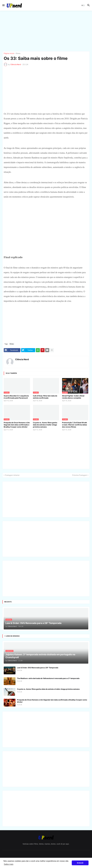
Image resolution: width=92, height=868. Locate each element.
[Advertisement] (46, 31)
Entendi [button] (80, 863)
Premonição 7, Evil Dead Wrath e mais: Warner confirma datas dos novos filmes (75, 425)
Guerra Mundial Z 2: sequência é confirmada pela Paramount (16, 397)
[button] (3, 5)
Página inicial (9, 53)
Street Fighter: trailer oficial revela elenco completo (73, 397)
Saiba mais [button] (9, 864)
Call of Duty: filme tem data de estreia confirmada (45, 397)
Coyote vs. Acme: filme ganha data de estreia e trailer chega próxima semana (45, 425)
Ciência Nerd (22, 359)
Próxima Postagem (80, 475)
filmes (18, 53)
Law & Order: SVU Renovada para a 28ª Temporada (38, 668)
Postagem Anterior (12, 475)
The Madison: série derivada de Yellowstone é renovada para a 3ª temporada (48, 678)
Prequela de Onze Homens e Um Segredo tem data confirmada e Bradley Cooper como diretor (17, 425)
